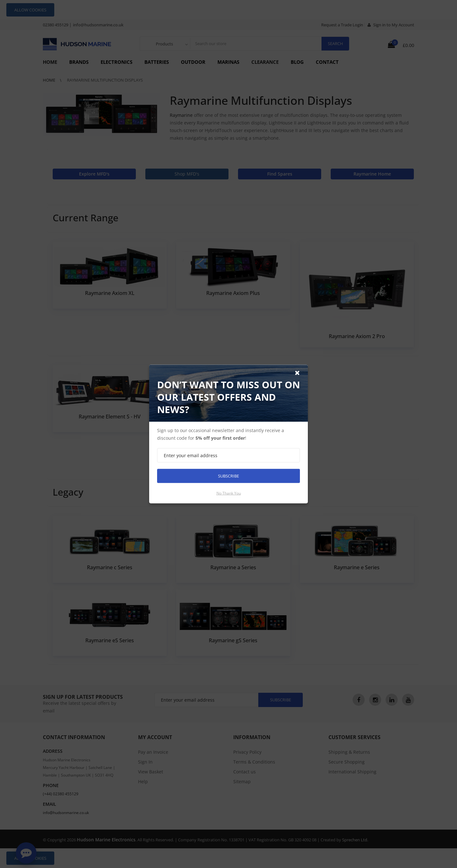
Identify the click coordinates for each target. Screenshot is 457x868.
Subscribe (228, 476)
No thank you (229, 493)
